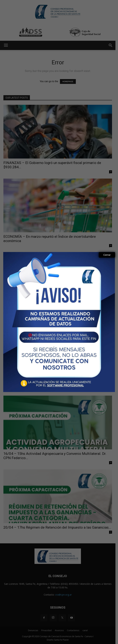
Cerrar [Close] (107, 255)
